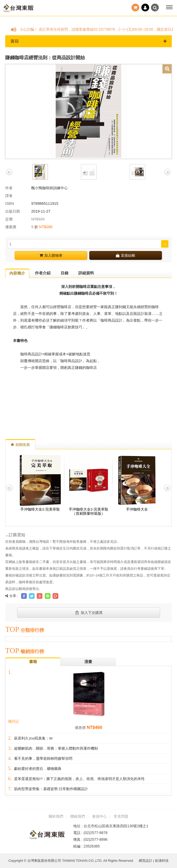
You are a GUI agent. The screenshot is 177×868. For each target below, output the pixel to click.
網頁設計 (146, 861)
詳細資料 (86, 273)
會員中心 (99, 816)
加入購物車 (51, 255)
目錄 (65, 273)
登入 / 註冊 (145, 8)
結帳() (135, 8)
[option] (88, 111)
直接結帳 (126, 255)
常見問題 (121, 816)
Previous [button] (9, 172)
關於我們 (56, 816)
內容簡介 (17, 273)
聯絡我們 (78, 816)
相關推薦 (20, 445)
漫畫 (88, 662)
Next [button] (167, 172)
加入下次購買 (89, 613)
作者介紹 (43, 273)
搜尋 (155, 8)
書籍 (88, 41)
